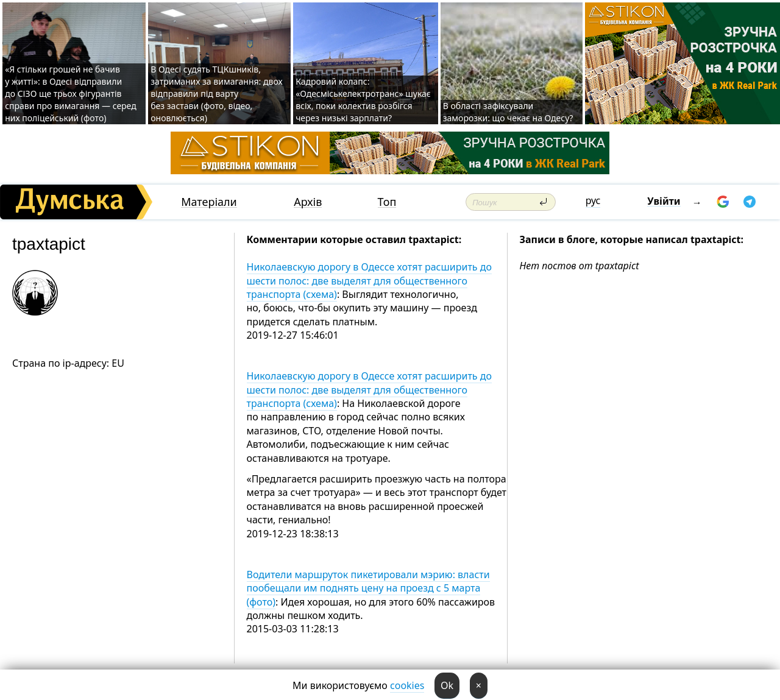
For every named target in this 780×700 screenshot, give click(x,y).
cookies (407, 685)
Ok (447, 685)
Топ (387, 202)
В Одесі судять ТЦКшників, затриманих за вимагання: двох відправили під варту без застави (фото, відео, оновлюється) (216, 94)
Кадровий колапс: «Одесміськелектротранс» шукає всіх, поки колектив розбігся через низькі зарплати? (363, 100)
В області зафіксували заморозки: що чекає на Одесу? (508, 112)
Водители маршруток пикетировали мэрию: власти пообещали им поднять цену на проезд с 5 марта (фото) (368, 588)
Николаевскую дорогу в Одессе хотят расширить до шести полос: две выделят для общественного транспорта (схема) (369, 281)
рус (593, 200)
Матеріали (209, 202)
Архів (308, 202)
